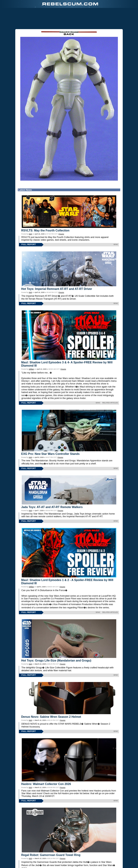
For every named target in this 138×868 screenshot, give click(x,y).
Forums (61, 234)
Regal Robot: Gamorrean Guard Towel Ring (51, 855)
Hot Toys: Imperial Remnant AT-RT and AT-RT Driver (57, 289)
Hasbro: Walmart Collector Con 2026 (46, 784)
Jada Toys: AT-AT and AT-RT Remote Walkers (52, 507)
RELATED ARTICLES (110, 403)
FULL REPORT (29, 244)
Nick (30, 234)
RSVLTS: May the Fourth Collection (45, 230)
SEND (116, 244)
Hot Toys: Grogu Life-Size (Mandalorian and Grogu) (56, 661)
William (31, 369)
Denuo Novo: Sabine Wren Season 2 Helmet (51, 717)
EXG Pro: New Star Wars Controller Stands (50, 454)
